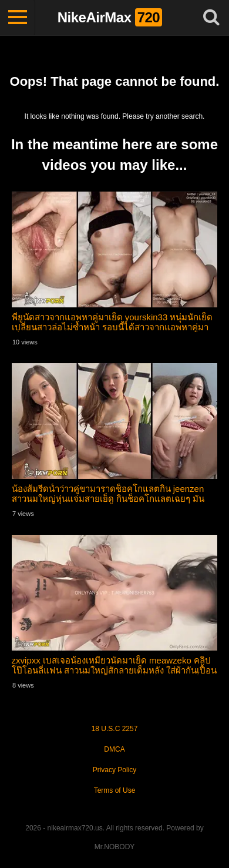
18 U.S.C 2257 (115, 729)
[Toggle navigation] (18, 18)
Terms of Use (115, 790)
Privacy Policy (115, 770)
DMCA (114, 749)
